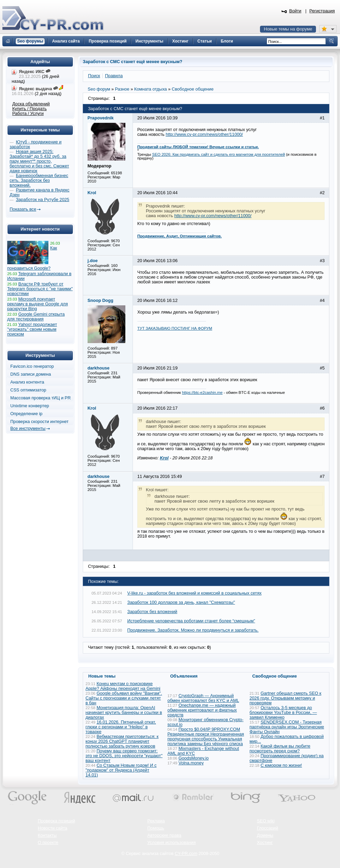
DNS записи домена (31, 374)
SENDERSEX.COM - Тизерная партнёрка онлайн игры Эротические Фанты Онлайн (287, 727)
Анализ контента (27, 382)
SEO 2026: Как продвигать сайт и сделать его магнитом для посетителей (219, 154)
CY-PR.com (186, 854)
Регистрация (322, 11)
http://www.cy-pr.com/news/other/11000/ (204, 134)
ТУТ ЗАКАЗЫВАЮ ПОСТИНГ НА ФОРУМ (175, 328)
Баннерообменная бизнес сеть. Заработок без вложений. (39, 180)
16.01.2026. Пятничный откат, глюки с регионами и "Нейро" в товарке (121, 727)
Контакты (47, 835)
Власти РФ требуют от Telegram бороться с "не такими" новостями (40, 289)
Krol (164, 458)
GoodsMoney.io (194, 758)
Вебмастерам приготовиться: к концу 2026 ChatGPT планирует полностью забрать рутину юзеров (122, 741)
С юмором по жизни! (281, 765)
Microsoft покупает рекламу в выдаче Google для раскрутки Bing (38, 304)
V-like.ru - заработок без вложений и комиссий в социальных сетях (195, 593)
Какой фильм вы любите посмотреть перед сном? (280, 749)
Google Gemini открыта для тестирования (36, 317)
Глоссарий (268, 828)
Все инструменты (28, 429)
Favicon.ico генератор (32, 366)
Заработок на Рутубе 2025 (42, 200)
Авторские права (164, 835)
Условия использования (172, 843)
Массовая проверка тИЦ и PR (41, 398)
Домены (265, 835)
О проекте (48, 843)
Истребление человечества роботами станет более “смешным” (191, 621)
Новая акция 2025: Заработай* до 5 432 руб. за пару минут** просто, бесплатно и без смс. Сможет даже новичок (39, 161)
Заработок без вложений (152, 612)
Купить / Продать (30, 109)
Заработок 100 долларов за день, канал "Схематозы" (181, 602)
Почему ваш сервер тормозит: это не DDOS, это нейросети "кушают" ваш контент (124, 756)
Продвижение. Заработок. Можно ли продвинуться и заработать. (193, 630)
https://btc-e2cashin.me (202, 392)
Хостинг (265, 843)
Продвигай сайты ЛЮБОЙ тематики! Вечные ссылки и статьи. (198, 147)
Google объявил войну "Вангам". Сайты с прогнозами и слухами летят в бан (124, 698)
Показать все (23, 209)
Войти (295, 11)
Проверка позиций (56, 821)
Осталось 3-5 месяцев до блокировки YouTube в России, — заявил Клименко (283, 713)
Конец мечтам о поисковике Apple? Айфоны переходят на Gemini (123, 686)
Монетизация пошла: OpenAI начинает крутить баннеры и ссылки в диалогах (124, 713)
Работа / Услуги (28, 114)
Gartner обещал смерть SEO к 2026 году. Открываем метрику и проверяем (286, 698)
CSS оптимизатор (28, 390)
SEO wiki (266, 821)
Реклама (156, 821)
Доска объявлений (31, 104)
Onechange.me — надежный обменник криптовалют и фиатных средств (202, 710)
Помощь (156, 828)
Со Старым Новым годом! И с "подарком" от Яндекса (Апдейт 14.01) (121, 770)
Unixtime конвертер (30, 406)
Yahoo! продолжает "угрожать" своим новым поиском (32, 329)
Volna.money (191, 763)
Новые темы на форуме (288, 29)
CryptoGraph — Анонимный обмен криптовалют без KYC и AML (203, 698)
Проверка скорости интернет (39, 422)
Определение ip (26, 414)
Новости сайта (53, 828)
